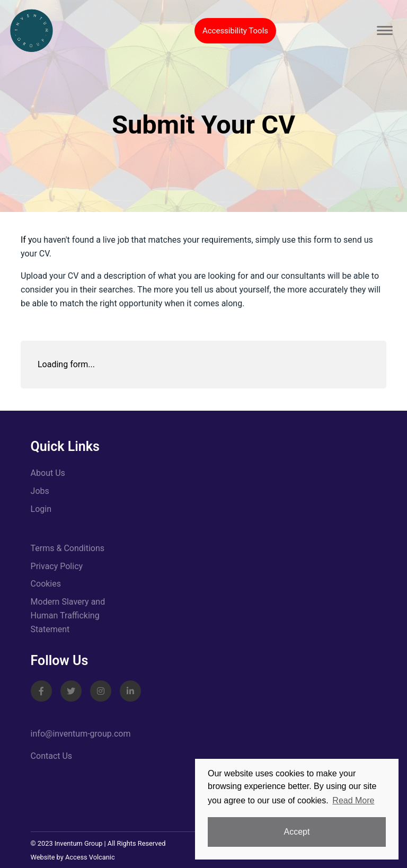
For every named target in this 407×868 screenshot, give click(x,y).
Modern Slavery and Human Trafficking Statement (68, 615)
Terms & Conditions (68, 548)
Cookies (46, 584)
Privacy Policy (57, 566)
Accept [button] (297, 832)
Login (41, 509)
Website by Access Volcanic (73, 857)
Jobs (40, 491)
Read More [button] (353, 800)
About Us (48, 473)
